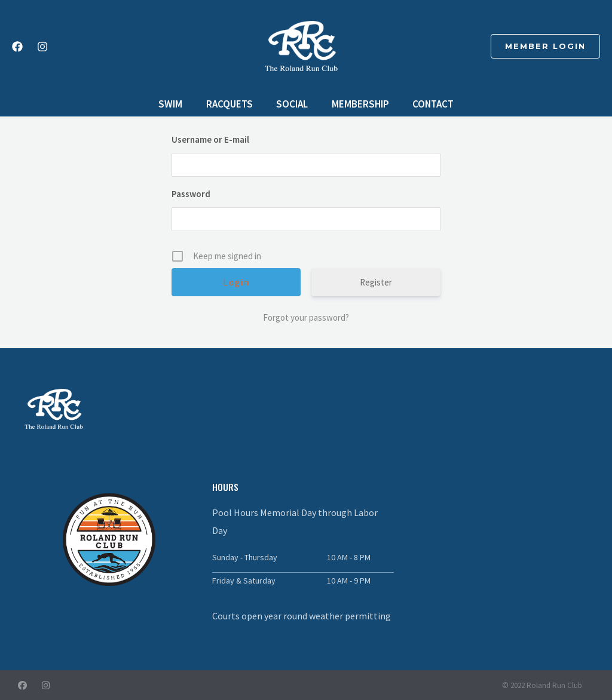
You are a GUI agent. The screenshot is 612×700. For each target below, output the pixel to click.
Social (292, 104)
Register (376, 282)
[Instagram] (42, 47)
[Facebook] (17, 47)
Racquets (232, 104)
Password (191, 194)
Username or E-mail (210, 139)
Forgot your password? (306, 317)
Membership (357, 104)
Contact (426, 104)
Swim (177, 104)
